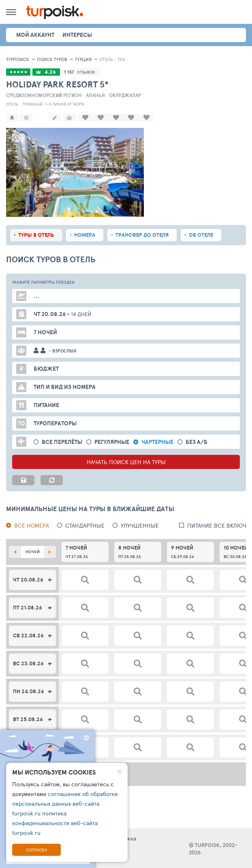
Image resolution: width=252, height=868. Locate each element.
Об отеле (201, 234)
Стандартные (85, 525)
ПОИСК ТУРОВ (52, 59)
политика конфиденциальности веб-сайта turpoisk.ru (55, 823)
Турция (83, 59)
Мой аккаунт (35, 35)
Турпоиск (18, 59)
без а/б (196, 441)
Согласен (37, 850)
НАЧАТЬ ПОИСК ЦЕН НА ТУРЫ (126, 461)
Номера (85, 234)
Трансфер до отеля (142, 234)
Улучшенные (140, 525)
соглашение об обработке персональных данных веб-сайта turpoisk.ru (65, 803)
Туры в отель (36, 234)
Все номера (32, 525)
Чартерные (157, 441)
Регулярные (112, 441)
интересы (77, 35)
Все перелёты (62, 441)
